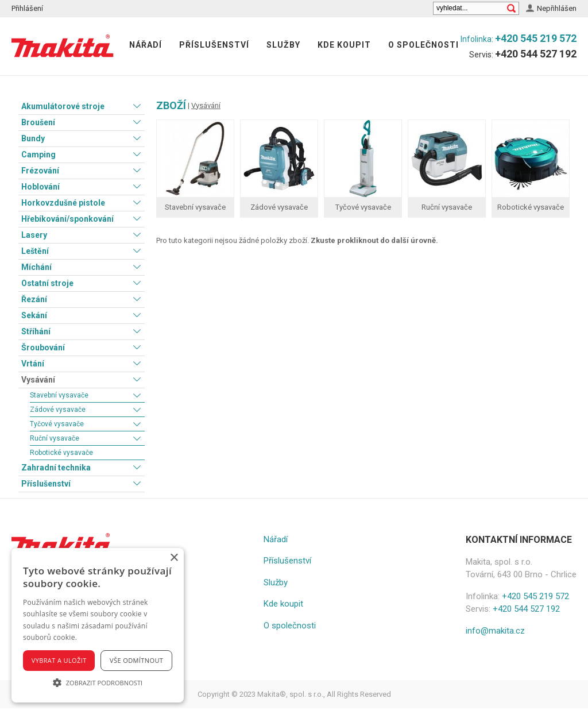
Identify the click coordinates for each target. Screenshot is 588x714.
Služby (283, 45)
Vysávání (38, 380)
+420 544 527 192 (536, 54)
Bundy (33, 138)
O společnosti (423, 45)
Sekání (34, 315)
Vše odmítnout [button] (136, 660)
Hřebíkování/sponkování (67, 219)
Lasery (34, 235)
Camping (38, 155)
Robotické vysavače (61, 453)
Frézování (40, 171)
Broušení (38, 122)
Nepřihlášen (557, 8)
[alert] (98, 625)
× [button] (174, 558)
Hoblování (40, 187)
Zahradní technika (56, 468)
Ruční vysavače (55, 438)
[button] (98, 682)
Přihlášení (27, 8)
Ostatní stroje (47, 283)
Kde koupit (344, 45)
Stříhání (36, 331)
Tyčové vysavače (57, 424)
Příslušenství (214, 45)
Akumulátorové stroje (63, 106)
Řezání (34, 299)
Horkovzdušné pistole (63, 203)
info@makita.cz (495, 631)
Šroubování (43, 348)
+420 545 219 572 (536, 38)
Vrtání (33, 364)
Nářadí (146, 45)
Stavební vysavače (59, 395)
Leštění (35, 251)
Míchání (36, 267)
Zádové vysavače (58, 410)
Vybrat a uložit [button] (59, 660)
